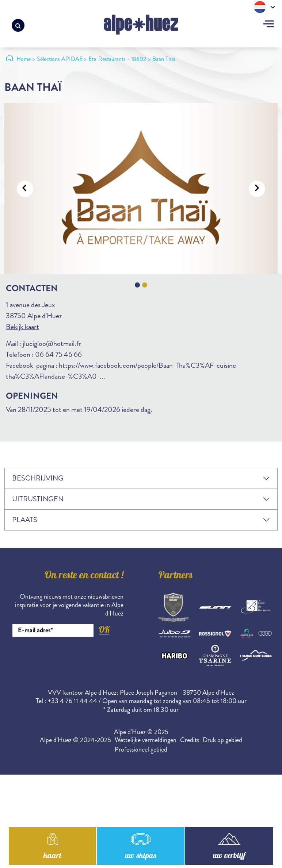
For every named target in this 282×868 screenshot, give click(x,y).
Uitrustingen (38, 499)
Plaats (25, 520)
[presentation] (68, 657)
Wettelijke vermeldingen (146, 740)
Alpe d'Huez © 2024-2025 (75, 740)
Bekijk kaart (22, 327)
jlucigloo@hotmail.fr (52, 344)
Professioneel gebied (141, 749)
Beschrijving (38, 478)
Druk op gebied (222, 740)
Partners (176, 576)
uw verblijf (230, 858)
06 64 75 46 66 (58, 354)
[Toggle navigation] (268, 25)
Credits (190, 740)
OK (104, 630)
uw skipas (141, 858)
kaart (52, 858)
